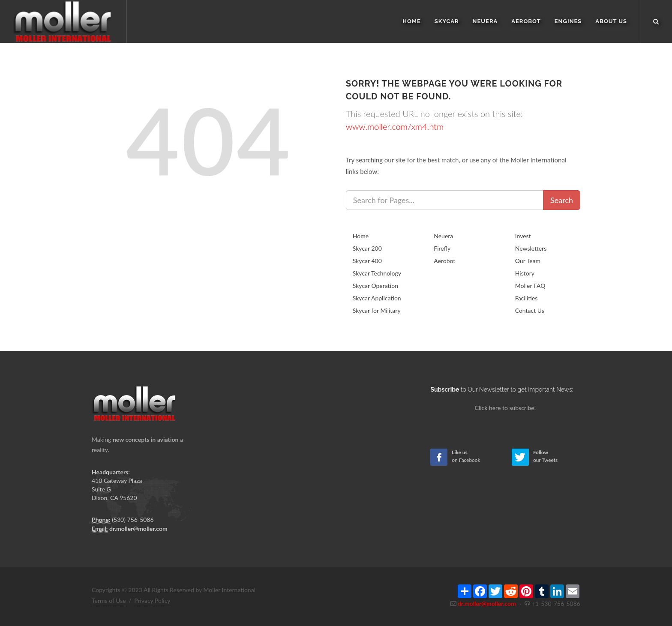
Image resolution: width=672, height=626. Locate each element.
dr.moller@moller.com (138, 529)
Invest (523, 236)
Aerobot (444, 261)
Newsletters (531, 248)
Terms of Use (109, 601)
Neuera (443, 236)
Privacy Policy (152, 601)
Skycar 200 (367, 248)
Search (562, 200)
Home (361, 236)
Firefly (442, 248)
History (525, 273)
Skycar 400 (367, 261)
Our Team (528, 261)
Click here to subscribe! (505, 408)
